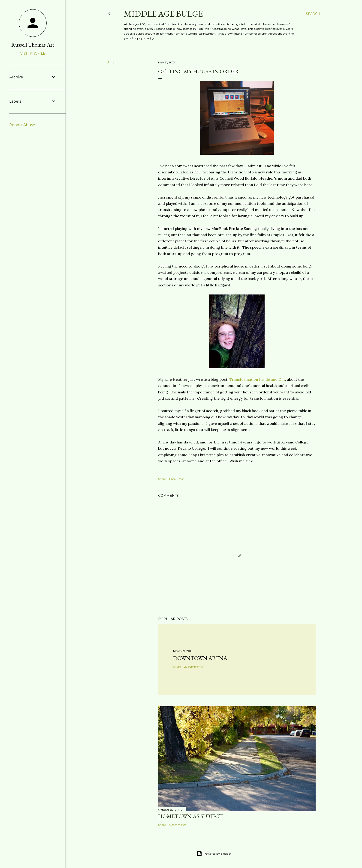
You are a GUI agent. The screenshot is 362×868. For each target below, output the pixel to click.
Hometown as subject (190, 816)
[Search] (313, 14)
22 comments (193, 667)
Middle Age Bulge (163, 14)
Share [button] (112, 63)
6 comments (178, 825)
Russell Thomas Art (33, 45)
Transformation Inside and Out (257, 379)
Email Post (176, 479)
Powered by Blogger (214, 854)
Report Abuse (22, 125)
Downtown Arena (200, 658)
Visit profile (33, 54)
